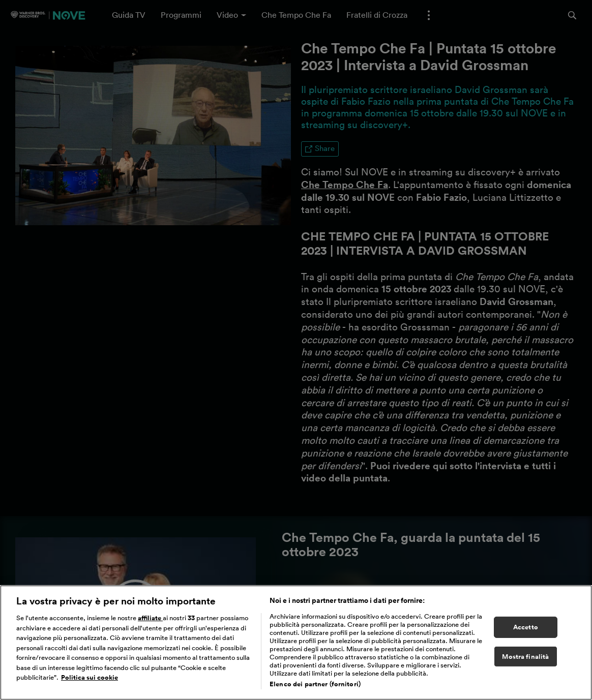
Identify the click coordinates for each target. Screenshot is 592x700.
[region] (296, 643)
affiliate (150, 618)
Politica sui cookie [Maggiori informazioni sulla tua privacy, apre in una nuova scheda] (90, 677)
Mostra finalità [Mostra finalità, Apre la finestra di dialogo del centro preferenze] (525, 657)
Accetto (526, 627)
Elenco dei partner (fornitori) (315, 684)
